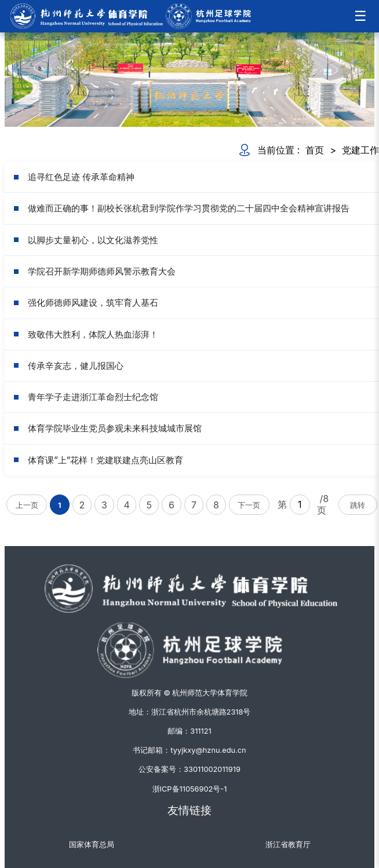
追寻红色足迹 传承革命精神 (81, 177)
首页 (315, 150)
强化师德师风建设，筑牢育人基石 (93, 303)
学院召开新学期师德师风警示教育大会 (102, 271)
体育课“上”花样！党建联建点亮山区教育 (105, 460)
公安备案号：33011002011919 (189, 769)
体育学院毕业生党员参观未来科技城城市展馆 (115, 428)
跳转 (358, 505)
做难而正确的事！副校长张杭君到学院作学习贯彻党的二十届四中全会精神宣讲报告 (189, 208)
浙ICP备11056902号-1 (190, 789)
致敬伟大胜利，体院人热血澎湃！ (93, 334)
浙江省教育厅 (288, 845)
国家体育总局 (92, 845)
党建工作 (360, 150)
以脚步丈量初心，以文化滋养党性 (93, 240)
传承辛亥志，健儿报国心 (76, 366)
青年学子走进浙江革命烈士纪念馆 (93, 397)
